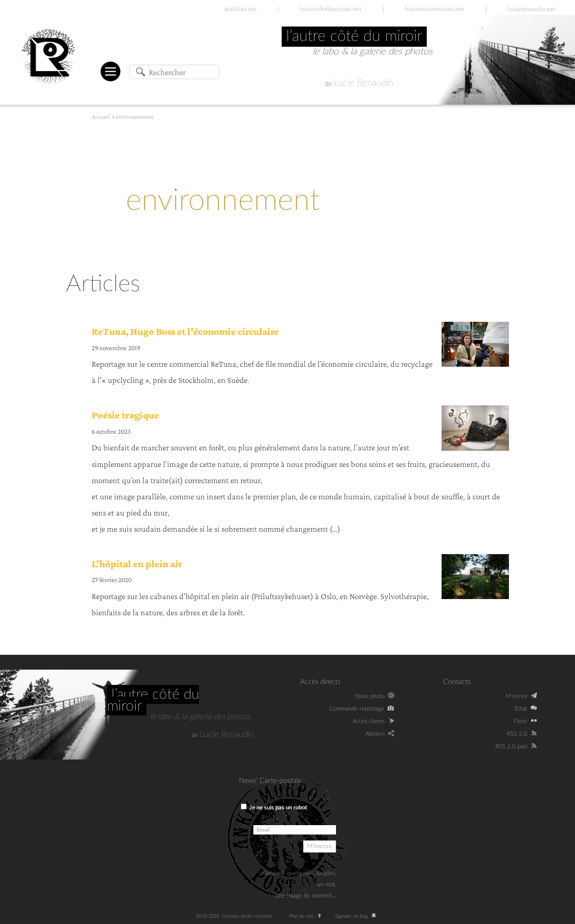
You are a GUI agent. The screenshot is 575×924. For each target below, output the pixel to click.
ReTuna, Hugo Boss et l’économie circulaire (185, 331)
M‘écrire (517, 696)
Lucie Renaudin (363, 83)
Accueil (101, 117)
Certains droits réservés (250, 916)
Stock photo (370, 696)
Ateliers (375, 734)
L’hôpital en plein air (137, 564)
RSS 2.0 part (511, 746)
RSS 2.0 (517, 734)
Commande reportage (357, 709)
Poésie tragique (125, 415)
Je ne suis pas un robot (274, 807)
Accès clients (369, 721)
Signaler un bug (357, 916)
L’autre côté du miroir (153, 700)
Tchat (521, 709)
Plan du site (307, 916)
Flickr (521, 721)
